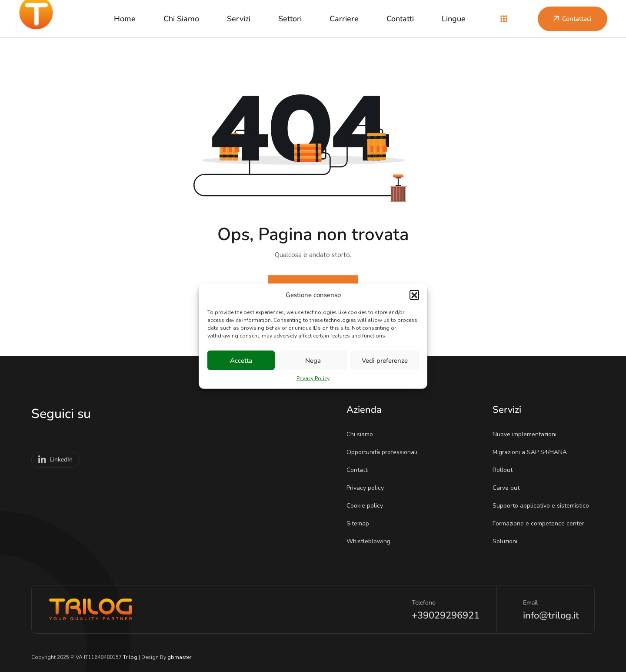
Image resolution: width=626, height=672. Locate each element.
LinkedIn (55, 460)
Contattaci (573, 19)
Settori (290, 19)
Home (125, 19)
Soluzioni (508, 541)
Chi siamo (181, 19)
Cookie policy (368, 506)
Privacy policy (368, 488)
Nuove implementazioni (527, 434)
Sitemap (361, 523)
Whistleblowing (371, 541)
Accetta (241, 360)
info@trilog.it (551, 615)
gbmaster (179, 657)
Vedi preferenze (385, 360)
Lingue (454, 19)
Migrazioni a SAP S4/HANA (533, 452)
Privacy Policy (313, 378)
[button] (414, 295)
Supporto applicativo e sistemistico (544, 506)
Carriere (344, 19)
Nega (313, 360)
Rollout (505, 470)
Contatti (400, 19)
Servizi (239, 19)
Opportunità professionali (385, 452)
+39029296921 (446, 615)
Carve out (509, 488)
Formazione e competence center (541, 523)
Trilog (130, 657)
